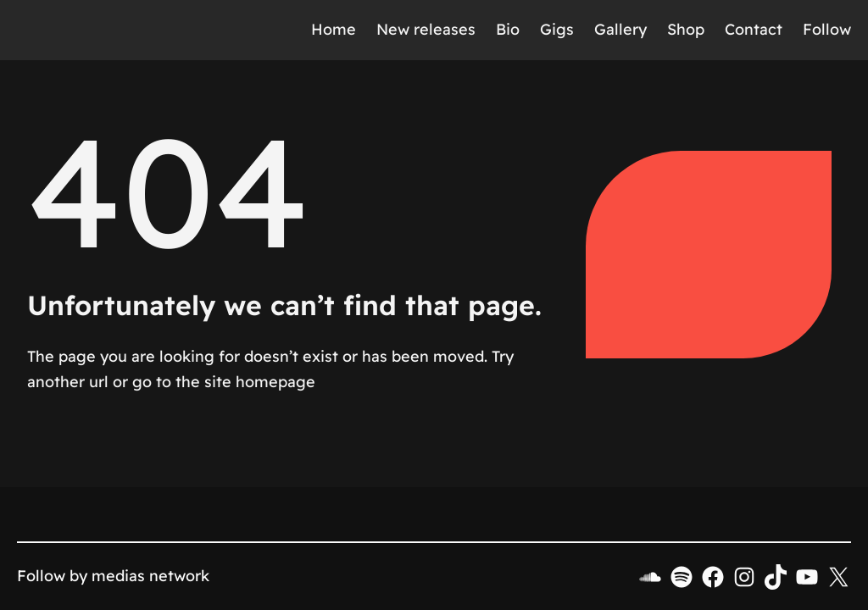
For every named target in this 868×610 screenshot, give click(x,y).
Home (334, 29)
